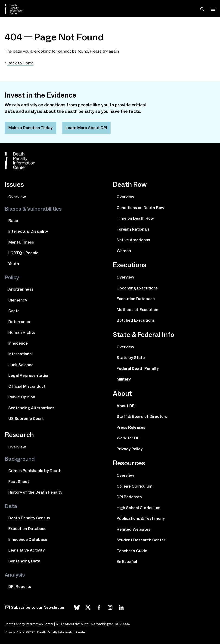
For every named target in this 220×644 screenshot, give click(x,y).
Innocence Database (28, 539)
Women (124, 251)
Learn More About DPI (86, 128)
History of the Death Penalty (35, 492)
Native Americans (133, 240)
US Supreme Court (26, 419)
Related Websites (133, 529)
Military (124, 379)
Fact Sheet (19, 482)
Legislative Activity (26, 550)
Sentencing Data (24, 561)
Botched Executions (136, 320)
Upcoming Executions (137, 288)
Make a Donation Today (30, 128)
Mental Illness (21, 242)
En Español (127, 562)
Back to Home (21, 63)
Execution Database (27, 529)
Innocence (18, 343)
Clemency (18, 300)
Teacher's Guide (132, 551)
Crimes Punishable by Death (35, 471)
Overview (17, 197)
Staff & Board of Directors (142, 416)
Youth (14, 264)
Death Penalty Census (29, 518)
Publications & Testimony (141, 518)
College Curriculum (135, 486)
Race (13, 221)
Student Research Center (141, 540)
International (20, 354)
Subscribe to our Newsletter (38, 607)
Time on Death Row (135, 218)
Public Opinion (22, 397)
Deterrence (19, 322)
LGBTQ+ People (23, 253)
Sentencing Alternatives (31, 408)
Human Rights (22, 332)
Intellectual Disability (28, 231)
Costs (14, 311)
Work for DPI (129, 438)
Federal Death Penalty (138, 368)
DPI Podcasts (129, 497)
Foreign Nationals (133, 229)
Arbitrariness (21, 289)
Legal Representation (29, 375)
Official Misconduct (27, 386)
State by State (131, 358)
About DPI (126, 406)
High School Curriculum (139, 508)
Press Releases (131, 427)
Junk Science (21, 365)
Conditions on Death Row (140, 208)
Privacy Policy (130, 449)
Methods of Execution (137, 310)
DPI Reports (20, 587)
